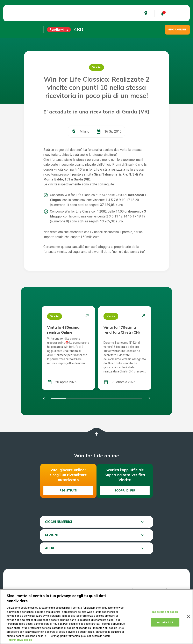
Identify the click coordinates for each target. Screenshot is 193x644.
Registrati (68, 490)
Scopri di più (125, 490)
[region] (96, 617)
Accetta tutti (165, 622)
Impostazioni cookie (165, 612)
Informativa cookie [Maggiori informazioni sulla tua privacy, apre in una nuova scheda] (20, 640)
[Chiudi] (188, 617)
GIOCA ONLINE (177, 30)
